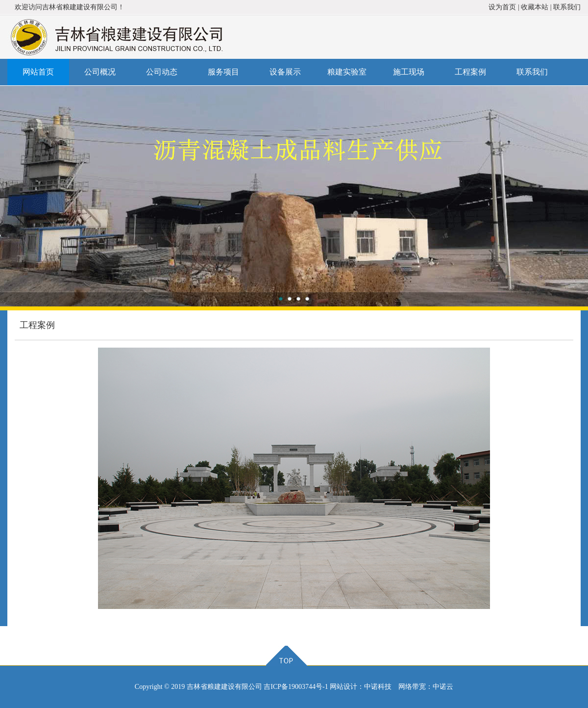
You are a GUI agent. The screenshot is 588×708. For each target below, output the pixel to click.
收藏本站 (535, 7)
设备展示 (285, 72)
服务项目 (223, 72)
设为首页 (502, 7)
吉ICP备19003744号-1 (296, 687)
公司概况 (100, 72)
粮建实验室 (347, 72)
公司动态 (162, 72)
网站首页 (38, 72)
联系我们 (567, 7)
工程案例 (470, 72)
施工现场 (409, 72)
